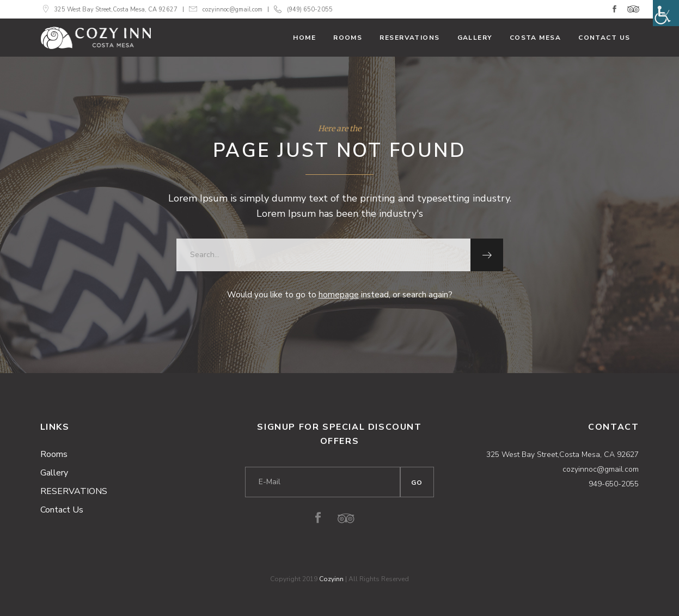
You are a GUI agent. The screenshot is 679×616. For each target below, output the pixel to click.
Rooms (54, 454)
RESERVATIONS (74, 491)
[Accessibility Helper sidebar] (666, 13)
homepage (339, 295)
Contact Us (62, 510)
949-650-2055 (614, 484)
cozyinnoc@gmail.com (233, 10)
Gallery (54, 473)
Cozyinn (331, 579)
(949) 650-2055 (310, 10)
